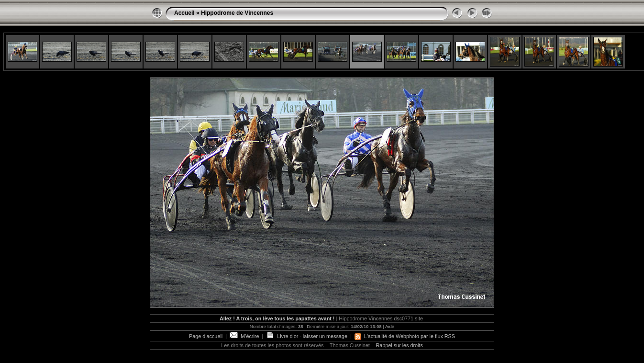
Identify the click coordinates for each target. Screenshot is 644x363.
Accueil (184, 13)
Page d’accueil (206, 336)
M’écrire (244, 336)
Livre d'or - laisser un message (307, 336)
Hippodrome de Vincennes (237, 13)
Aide (390, 326)
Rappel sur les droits (399, 345)
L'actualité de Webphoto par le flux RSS (405, 336)
